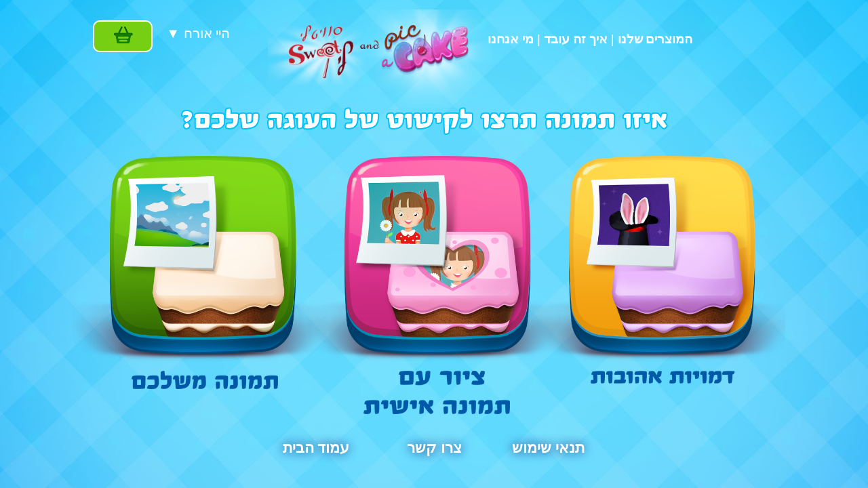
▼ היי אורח (198, 33)
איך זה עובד (575, 39)
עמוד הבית (316, 448)
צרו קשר (434, 448)
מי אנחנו (511, 39)
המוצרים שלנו (655, 39)
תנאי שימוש (548, 448)
